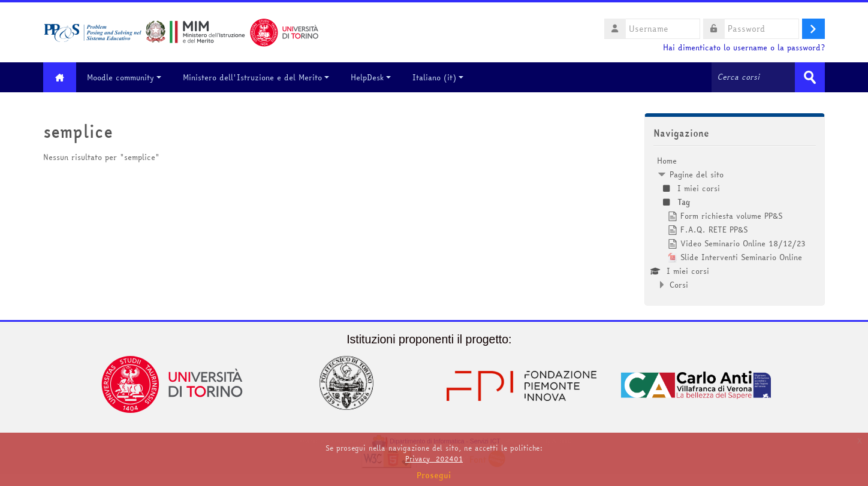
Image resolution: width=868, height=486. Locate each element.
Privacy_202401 (434, 459)
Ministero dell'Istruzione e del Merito (256, 77)
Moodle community (124, 77)
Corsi (679, 285)
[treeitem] (735, 223)
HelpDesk (371, 77)
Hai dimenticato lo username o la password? (744, 48)
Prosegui (434, 475)
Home (667, 161)
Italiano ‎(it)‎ (438, 77)
